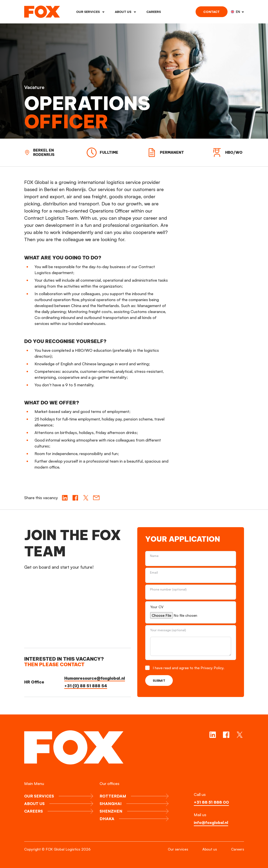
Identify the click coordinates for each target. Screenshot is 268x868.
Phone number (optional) (168, 589)
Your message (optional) (168, 630)
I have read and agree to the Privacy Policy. (189, 668)
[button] (237, 12)
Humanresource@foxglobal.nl (95, 678)
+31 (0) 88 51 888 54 (86, 686)
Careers (154, 12)
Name (155, 556)
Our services (90, 12)
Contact (211, 12)
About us (125, 12)
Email (154, 572)
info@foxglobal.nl (211, 822)
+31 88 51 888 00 (211, 802)
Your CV (157, 607)
